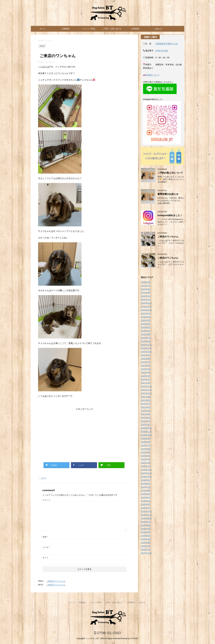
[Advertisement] (84, 434)
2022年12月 (146, 345)
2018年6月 (146, 532)
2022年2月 (146, 379)
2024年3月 (146, 293)
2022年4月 (146, 372)
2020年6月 (146, 449)
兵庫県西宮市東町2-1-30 (166, 44)
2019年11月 (146, 473)
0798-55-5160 (162, 51)
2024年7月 (146, 286)
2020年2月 (146, 463)
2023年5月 (146, 327)
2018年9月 (146, 522)
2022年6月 (146, 366)
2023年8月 (146, 317)
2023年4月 (146, 331)
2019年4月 (146, 497)
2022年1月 (146, 383)
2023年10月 (146, 310)
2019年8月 (146, 484)
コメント (46, 500)
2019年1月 (146, 508)
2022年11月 (146, 348)
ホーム (42, 29)
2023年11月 (146, 307)
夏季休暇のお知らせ (168, 194)
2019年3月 (146, 501)
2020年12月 (146, 428)
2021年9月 (146, 397)
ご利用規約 (135, 29)
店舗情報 (66, 29)
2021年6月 (146, 407)
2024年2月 (146, 296)
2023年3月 (146, 334)
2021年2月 (146, 421)
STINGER (134, 639)
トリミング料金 (89, 29)
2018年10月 (146, 518)
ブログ (44, 478)
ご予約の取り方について (170, 173)
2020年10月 (146, 435)
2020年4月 (146, 456)
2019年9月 (146, 480)
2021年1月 (146, 425)
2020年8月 (146, 442)
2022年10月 (146, 352)
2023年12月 (146, 303)
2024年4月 (146, 289)
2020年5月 (146, 452)
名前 (45, 537)
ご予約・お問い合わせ (112, 29)
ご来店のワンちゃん (56, 581)
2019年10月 (146, 477)
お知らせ (158, 29)
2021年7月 (146, 404)
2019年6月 (146, 491)
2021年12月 (146, 386)
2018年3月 (146, 543)
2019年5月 (146, 494)
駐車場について (152, 75)
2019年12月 (146, 470)
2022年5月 (146, 369)
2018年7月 (146, 529)
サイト (45, 558)
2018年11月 (146, 515)
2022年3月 (146, 376)
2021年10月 (146, 393)
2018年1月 (146, 550)
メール (46, 547)
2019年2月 (146, 504)
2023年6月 (146, 324)
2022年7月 (146, 362)
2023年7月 (146, 320)
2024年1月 (146, 300)
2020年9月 (146, 438)
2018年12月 (146, 511)
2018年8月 (146, 525)
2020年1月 (146, 466)
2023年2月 (146, 338)
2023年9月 (146, 313)
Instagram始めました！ (170, 215)
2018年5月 (146, 536)
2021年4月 (146, 414)
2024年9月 (146, 282)
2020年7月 (146, 445)
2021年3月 (146, 418)
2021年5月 (146, 411)
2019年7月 (146, 487)
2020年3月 (146, 459)
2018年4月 (146, 539)
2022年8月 (146, 359)
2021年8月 (146, 400)
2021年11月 (146, 390)
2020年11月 (146, 432)
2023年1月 (146, 341)
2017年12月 (146, 553)
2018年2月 (146, 546)
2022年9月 (146, 355)
